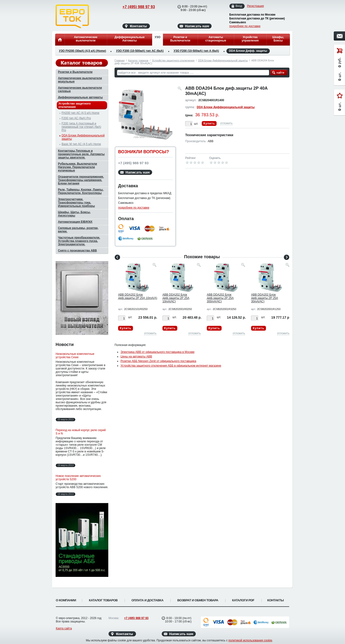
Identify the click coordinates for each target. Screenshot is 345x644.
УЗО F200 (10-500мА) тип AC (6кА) (140, 51)
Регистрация (255, 6)
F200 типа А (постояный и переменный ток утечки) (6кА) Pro (81, 127)
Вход (239, 6)
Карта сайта (64, 628)
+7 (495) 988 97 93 (134, 7)
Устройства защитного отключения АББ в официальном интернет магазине (171, 366)
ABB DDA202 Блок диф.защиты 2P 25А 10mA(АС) (176, 298)
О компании (66, 600)
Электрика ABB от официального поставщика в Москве (158, 352)
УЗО (157, 37)
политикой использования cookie (250, 640)
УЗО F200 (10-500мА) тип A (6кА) (196, 51)
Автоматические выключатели (86, 39)
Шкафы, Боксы (278, 39)
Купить (209, 123)
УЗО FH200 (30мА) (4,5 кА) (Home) (82, 51)
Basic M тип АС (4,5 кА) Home (81, 144)
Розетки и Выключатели (180, 39)
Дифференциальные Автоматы (129, 39)
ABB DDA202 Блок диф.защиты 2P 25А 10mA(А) (138, 296)
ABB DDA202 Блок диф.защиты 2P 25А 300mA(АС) (220, 298)
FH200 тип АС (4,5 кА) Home (80, 113)
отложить (226, 123)
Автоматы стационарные (216, 39)
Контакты (276, 600)
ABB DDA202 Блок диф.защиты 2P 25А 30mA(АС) (264, 298)
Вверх (308, 629)
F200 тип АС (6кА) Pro (76, 118)
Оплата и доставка (147, 600)
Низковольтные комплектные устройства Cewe (75, 356)
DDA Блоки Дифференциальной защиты (223, 60)
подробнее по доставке (245, 26)
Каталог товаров (138, 60)
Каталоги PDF (243, 600)
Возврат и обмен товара (198, 600)
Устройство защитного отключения (173, 60)
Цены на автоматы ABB (136, 357)
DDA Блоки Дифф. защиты (248, 51)
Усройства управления (250, 39)
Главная (120, 60)
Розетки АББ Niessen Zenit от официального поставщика (158, 361)
